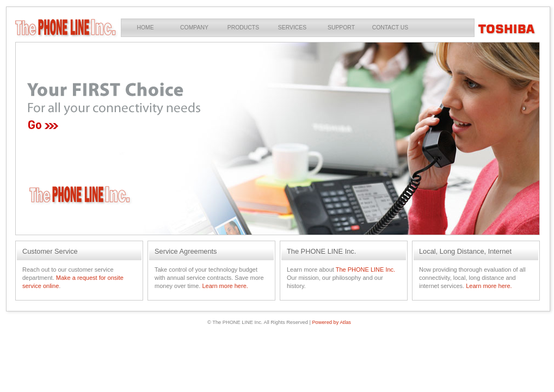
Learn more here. (225, 286)
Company (194, 27)
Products (243, 27)
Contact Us (390, 27)
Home (145, 27)
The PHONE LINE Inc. (365, 269)
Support (341, 27)
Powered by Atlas (331, 322)
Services (292, 27)
